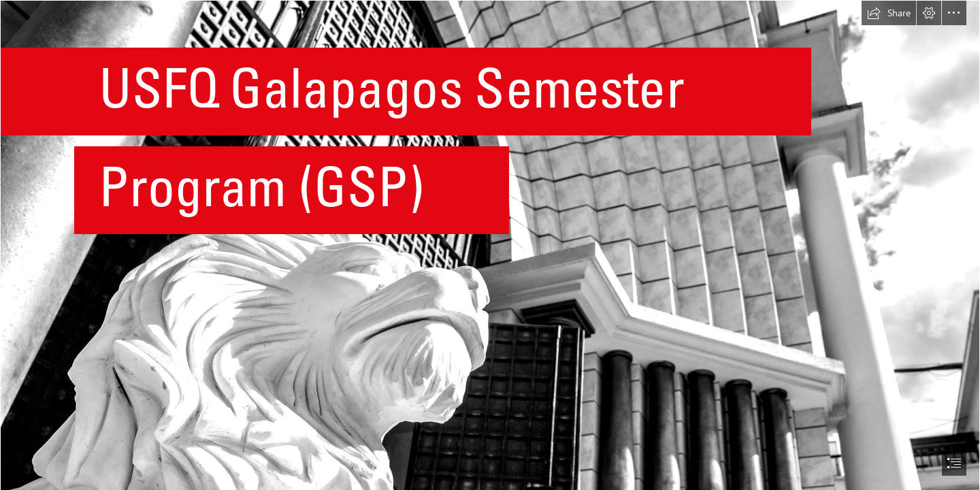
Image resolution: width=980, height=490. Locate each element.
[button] (889, 13)
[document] (490, 245)
